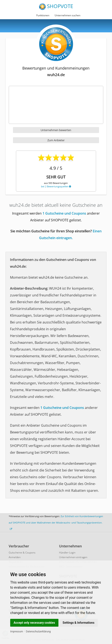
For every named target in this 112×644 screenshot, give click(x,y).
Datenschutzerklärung (38, 632)
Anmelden (15, 557)
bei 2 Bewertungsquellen (56, 186)
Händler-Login (67, 553)
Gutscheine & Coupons (22, 553)
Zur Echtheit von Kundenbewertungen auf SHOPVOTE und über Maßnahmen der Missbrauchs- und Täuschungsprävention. (56, 522)
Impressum (17, 632)
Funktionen (43, 15)
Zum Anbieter (56, 140)
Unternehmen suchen (67, 15)
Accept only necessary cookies (34, 623)
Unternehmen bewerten (56, 130)
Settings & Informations (79, 623)
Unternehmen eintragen (73, 557)
